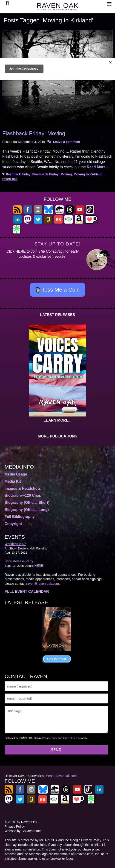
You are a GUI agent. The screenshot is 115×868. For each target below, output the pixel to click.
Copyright (13, 524)
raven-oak (10, 179)
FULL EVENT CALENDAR (27, 592)
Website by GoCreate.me (23, 831)
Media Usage (16, 474)
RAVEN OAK (57, 5)
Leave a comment (67, 142)
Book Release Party (19, 561)
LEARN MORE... (58, 420)
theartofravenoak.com (61, 776)
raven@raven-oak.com (43, 584)
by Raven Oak (27, 822)
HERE (20, 251)
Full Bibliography (20, 517)
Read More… (98, 167)
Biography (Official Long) (27, 510)
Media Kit (13, 481)
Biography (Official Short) (27, 503)
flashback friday (18, 174)
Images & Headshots (23, 489)
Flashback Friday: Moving (34, 133)
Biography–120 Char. (23, 495)
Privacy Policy (50, 738)
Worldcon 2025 (15, 544)
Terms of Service (72, 738)
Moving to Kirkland (88, 174)
